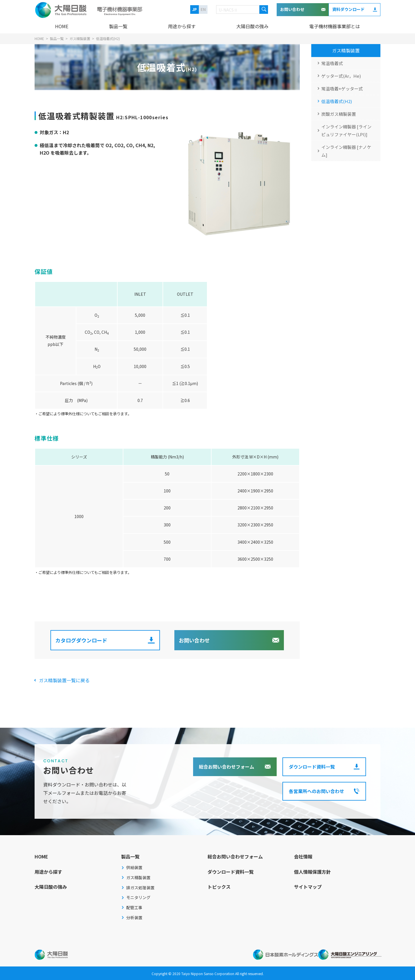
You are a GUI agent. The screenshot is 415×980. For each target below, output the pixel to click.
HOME (62, 26)
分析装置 (134, 918)
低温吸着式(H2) (337, 101)
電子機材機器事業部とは (335, 26)
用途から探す (182, 26)
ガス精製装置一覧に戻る (64, 680)
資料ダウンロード (348, 9)
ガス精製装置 (346, 50)
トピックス (219, 887)
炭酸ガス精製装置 (339, 114)
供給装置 (134, 867)
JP (195, 9)
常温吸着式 (332, 63)
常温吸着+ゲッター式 (342, 89)
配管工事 (134, 907)
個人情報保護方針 (312, 872)
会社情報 (303, 856)
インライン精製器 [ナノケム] (346, 151)
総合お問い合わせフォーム (227, 767)
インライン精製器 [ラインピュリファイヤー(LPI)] (346, 130)
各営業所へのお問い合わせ (316, 791)
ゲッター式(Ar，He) (341, 76)
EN (203, 9)
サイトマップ (308, 887)
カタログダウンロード (81, 640)
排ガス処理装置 (140, 888)
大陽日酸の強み (252, 26)
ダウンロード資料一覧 (312, 767)
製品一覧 (118, 26)
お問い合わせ (292, 9)
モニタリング (138, 897)
